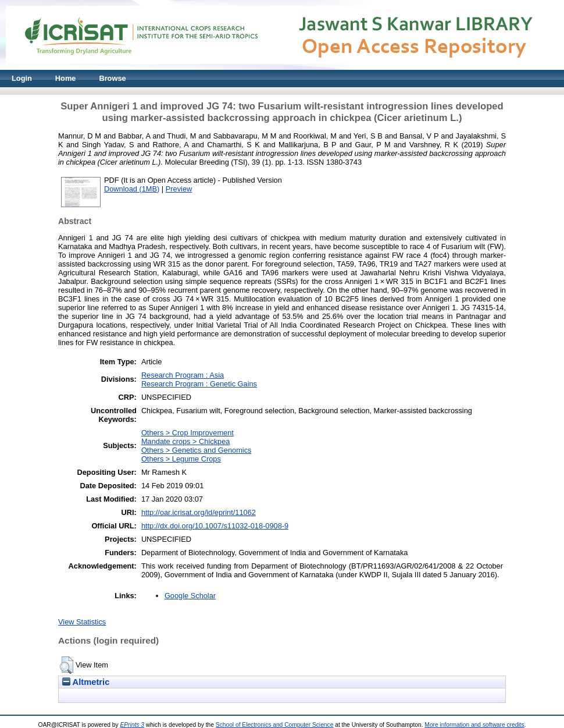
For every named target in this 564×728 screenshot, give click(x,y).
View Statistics (82, 622)
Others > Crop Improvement (188, 433)
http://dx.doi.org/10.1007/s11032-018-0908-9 (215, 526)
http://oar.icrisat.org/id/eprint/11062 (199, 512)
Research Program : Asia (183, 375)
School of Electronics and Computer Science (275, 725)
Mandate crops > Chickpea (186, 441)
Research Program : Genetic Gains (199, 384)
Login (22, 78)
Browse (112, 78)
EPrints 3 (132, 725)
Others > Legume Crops (181, 459)
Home (66, 78)
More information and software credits (474, 725)
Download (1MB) (132, 189)
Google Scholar (190, 596)
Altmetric (86, 682)
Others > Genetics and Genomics (197, 450)
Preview (179, 189)
